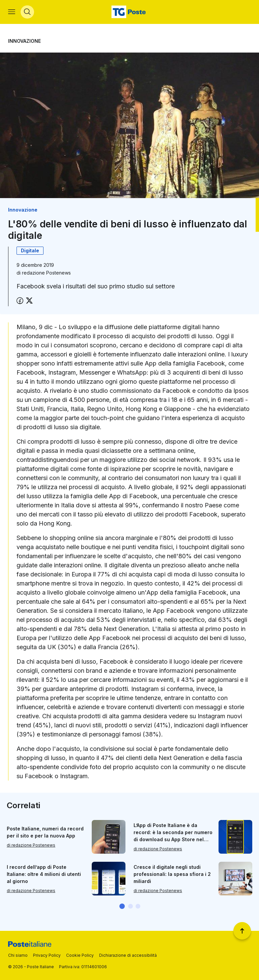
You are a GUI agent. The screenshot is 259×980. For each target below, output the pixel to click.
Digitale (30, 251)
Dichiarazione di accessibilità (128, 955)
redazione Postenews (46, 273)
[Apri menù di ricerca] (27, 12)
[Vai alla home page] (129, 12)
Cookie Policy (80, 955)
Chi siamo (18, 955)
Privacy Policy (47, 955)
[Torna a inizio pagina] (242, 931)
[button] (122, 907)
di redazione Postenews (31, 845)
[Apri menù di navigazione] (12, 12)
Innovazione (24, 41)
